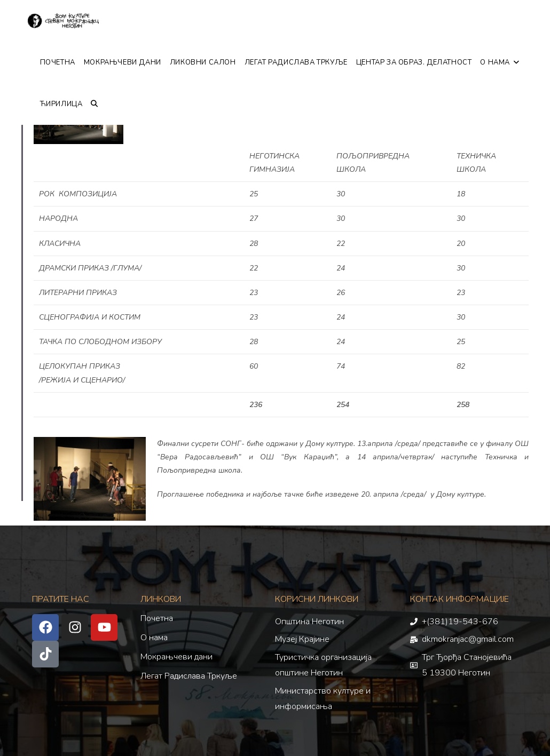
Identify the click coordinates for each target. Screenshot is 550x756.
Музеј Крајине (302, 639)
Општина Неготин (309, 622)
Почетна (157, 618)
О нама (154, 638)
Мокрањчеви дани (176, 657)
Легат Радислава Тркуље (189, 676)
